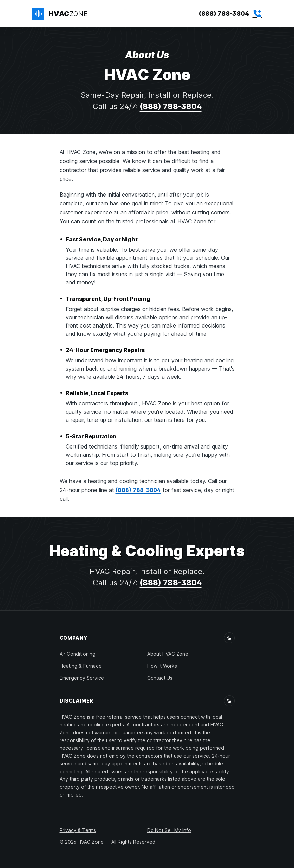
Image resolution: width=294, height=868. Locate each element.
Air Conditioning (78, 654)
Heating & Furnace (81, 666)
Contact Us (160, 678)
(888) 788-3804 (171, 106)
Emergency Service (82, 678)
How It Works (162, 666)
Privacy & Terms (78, 830)
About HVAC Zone (168, 654)
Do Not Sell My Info (169, 830)
